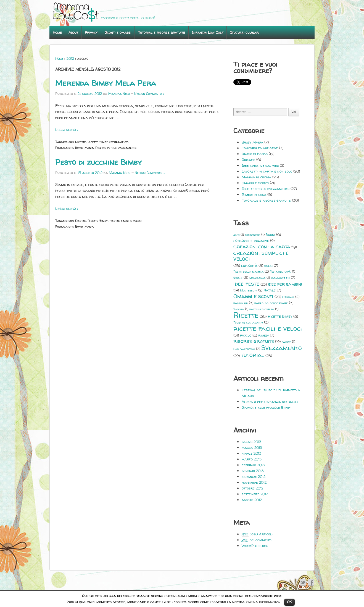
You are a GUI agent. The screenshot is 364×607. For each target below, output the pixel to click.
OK (289, 602)
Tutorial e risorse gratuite (161, 32)
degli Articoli (257, 534)
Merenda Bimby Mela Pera (106, 83)
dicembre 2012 (254, 476)
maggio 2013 (252, 447)
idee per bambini (285, 284)
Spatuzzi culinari (245, 32)
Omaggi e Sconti (255, 183)
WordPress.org (255, 546)
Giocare (248, 160)
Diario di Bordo (255, 154)
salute (286, 342)
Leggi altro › (67, 130)
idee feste (246, 284)
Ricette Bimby (98, 142)
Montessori (249, 290)
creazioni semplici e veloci (261, 256)
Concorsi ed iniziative (260, 148)
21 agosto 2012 (90, 93)
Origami (288, 297)
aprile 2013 (251, 453)
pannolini (241, 303)
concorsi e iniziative (251, 241)
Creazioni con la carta (262, 247)
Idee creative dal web (260, 165)
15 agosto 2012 (90, 173)
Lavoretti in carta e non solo (267, 171)
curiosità (249, 265)
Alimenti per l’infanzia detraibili (270, 402)
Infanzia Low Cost (208, 32)
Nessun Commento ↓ (149, 94)
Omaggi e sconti (253, 296)
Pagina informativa (263, 602)
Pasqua (239, 309)
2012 (70, 58)
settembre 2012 (255, 494)
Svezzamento (119, 142)
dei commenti (257, 540)
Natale (270, 290)
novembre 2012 (254, 482)
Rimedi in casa (254, 194)
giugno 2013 (251, 442)
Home (57, 32)
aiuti (236, 235)
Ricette (81, 142)
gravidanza (257, 278)
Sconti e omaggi (118, 32)
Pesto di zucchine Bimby (98, 162)
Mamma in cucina (256, 177)
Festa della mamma (248, 272)
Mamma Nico (119, 93)
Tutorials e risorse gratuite (266, 200)
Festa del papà (280, 272)
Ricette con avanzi (248, 322)
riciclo (246, 335)
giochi (238, 278)
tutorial (253, 355)
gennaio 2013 (253, 471)
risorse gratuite (254, 341)
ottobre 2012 (252, 488)
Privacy (91, 32)
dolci (268, 265)
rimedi (263, 335)
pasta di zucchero (262, 309)
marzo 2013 (252, 459)
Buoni (270, 235)
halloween (280, 277)
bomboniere (253, 235)
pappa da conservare (271, 303)
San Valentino (244, 349)
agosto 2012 (252, 500)
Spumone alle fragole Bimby (266, 407)
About (73, 32)
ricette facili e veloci (126, 221)
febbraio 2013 (253, 465)
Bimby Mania (84, 148)
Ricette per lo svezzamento (116, 148)
